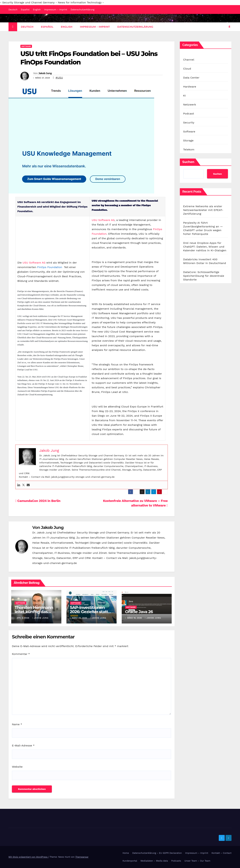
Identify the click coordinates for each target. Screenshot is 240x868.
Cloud (187, 69)
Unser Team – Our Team (197, 861)
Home (126, 853)
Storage (188, 140)
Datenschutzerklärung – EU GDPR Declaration (157, 853)
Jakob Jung (45, 73)
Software (26, 46)
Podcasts (176, 861)
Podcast (189, 114)
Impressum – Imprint (56, 10)
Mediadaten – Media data (154, 861)
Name (17, 724)
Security (189, 123)
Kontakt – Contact (222, 853)
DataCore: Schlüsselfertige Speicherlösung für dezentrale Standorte (204, 276)
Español (25, 10)
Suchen (188, 162)
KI (185, 96)
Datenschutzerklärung (83, 10)
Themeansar (82, 857)
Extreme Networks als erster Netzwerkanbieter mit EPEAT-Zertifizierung (203, 210)
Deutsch (13, 10)
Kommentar (21, 654)
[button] (229, 27)
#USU (59, 78)
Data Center (191, 78)
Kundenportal (130, 861)
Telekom (189, 149)
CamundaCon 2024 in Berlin (38, 501)
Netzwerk (190, 105)
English (37, 10)
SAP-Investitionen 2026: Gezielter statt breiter (89, 612)
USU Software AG (34, 263)
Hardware (190, 87)
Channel (189, 60)
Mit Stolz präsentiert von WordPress (28, 857)
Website (17, 767)
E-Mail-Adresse (23, 745)
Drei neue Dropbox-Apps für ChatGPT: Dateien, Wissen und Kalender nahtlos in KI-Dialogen (205, 247)
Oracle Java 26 (139, 612)
